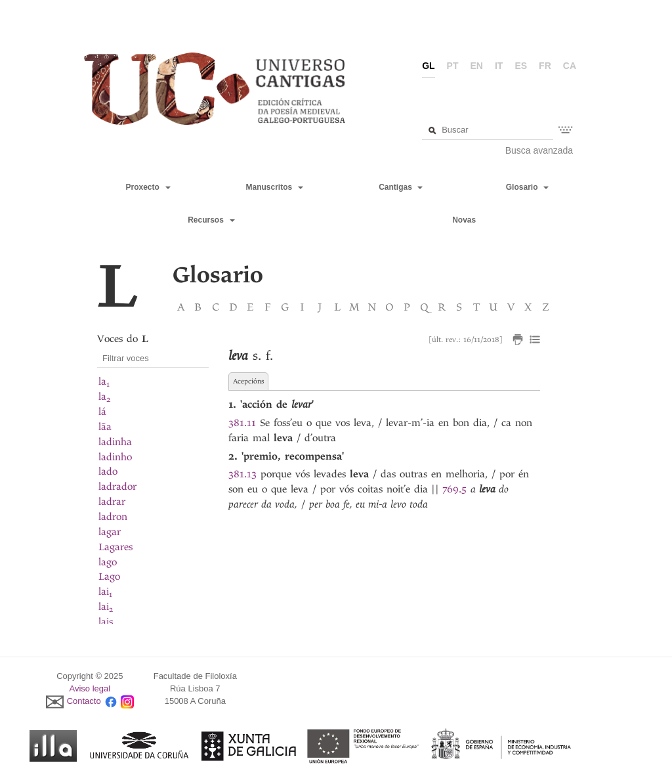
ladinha (115, 442)
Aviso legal (90, 688)
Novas (464, 220)
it (499, 66)
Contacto (84, 701)
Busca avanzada (539, 150)
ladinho (115, 457)
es (521, 66)
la (104, 381)
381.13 (242, 474)
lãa (105, 427)
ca (570, 66)
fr (545, 66)
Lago (109, 577)
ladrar (112, 502)
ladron (113, 517)
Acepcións (248, 381)
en (477, 66)
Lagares (115, 547)
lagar (110, 532)
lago (108, 562)
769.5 (454, 489)
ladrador (117, 487)
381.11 (242, 423)
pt (453, 66)
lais (106, 622)
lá (102, 412)
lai (105, 592)
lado (108, 471)
